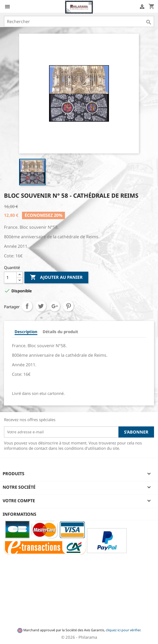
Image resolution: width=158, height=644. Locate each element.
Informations (19, 514)
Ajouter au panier (56, 277)
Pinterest (68, 306)
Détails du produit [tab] (60, 332)
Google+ (55, 306)
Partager (27, 306)
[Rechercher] (79, 21)
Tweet (41, 306)
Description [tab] (26, 332)
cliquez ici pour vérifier (123, 630)
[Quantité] (10, 277)
